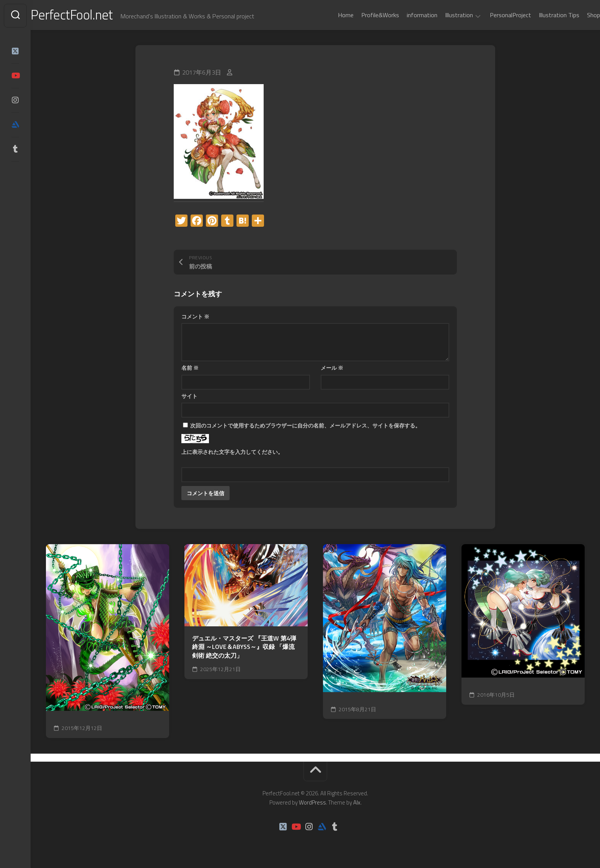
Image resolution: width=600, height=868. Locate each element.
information (407, 15)
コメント (195, 318)
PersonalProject (495, 15)
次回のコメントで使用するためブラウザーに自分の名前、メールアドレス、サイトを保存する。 (305, 427)
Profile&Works (365, 15)
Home (330, 15)
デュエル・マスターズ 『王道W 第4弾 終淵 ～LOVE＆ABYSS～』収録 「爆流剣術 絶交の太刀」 (244, 649)
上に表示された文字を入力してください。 (232, 453)
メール (332, 369)
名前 (190, 369)
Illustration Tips (544, 15)
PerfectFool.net (89, 15)
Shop (578, 15)
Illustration (444, 15)
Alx (357, 804)
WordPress (312, 804)
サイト (189, 397)
